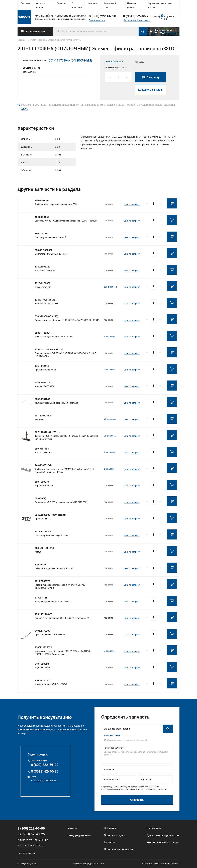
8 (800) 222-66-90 (102, 16)
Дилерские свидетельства (163, 835)
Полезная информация (119, 849)
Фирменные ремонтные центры (160, 5)
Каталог (73, 828)
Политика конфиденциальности (89, 863)
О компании (77, 5)
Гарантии (61, 3)
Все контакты (26, 853)
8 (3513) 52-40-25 (45, 771)
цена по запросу (114, 61)
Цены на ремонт (131, 5)
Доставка (25, 3)
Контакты (93, 3)
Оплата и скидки (41, 5)
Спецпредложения (79, 835)
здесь (24, 108)
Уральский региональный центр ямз (24, 17)
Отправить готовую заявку (137, 20)
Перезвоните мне (97, 20)
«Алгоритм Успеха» (170, 863)
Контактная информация (163, 842)
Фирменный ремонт (110, 5)
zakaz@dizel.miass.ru (44, 780)
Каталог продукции (36, 31)
